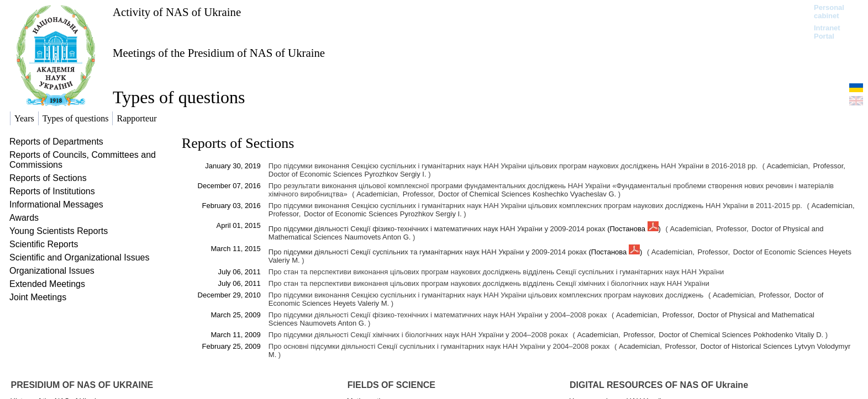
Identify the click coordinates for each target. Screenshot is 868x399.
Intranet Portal (827, 32)
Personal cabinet (829, 12)
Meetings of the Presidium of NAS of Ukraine (219, 53)
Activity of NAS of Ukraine (177, 12)
